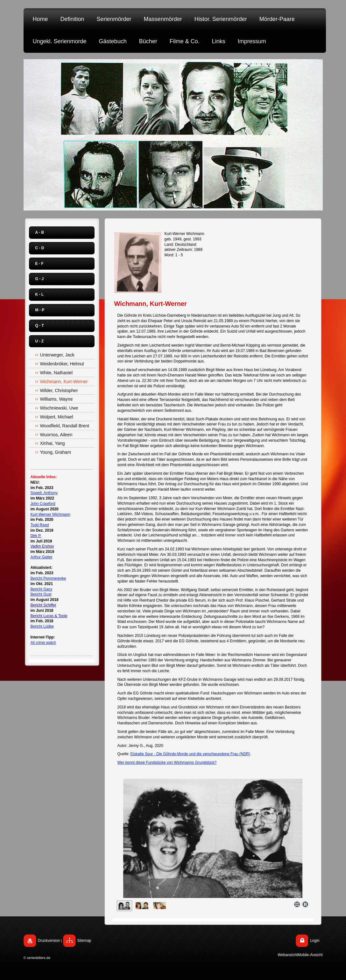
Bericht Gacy (42, 589)
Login (315, 941)
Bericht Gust (41, 594)
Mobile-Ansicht (310, 955)
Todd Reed (40, 525)
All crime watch (43, 643)
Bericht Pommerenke (48, 578)
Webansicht (287, 955)
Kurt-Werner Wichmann (50, 514)
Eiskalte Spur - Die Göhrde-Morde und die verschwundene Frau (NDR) (190, 754)
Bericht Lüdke (42, 626)
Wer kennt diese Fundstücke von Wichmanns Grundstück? (167, 763)
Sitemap (84, 941)
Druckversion (49, 941)
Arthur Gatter (42, 557)
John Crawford (43, 504)
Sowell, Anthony (44, 493)
